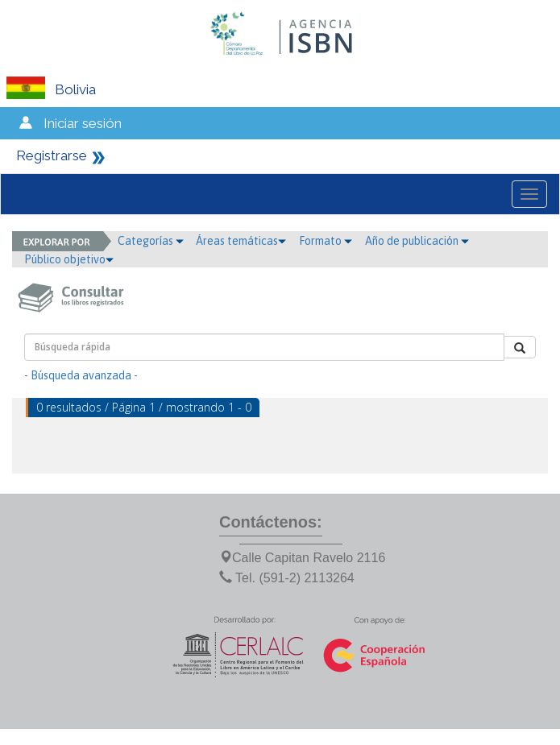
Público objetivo (69, 259)
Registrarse (52, 155)
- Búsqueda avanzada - (81, 375)
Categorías (151, 241)
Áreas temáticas (241, 241)
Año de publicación (417, 241)
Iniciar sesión (83, 123)
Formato (326, 241)
